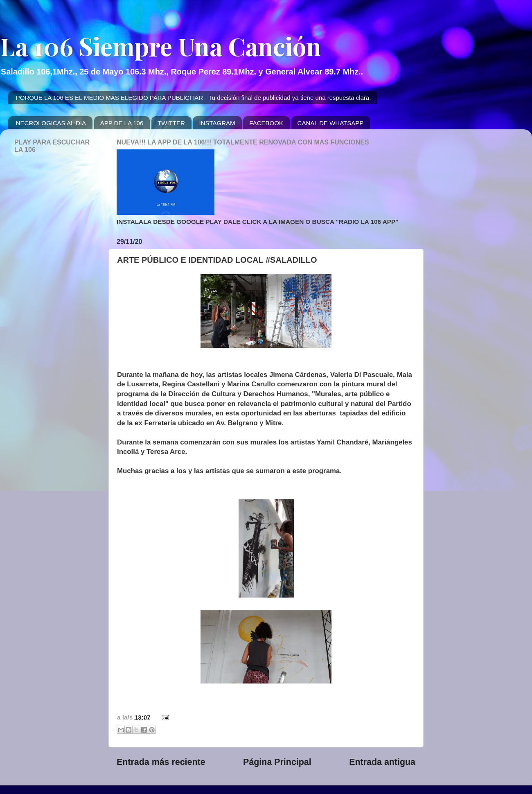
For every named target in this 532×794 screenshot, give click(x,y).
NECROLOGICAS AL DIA (51, 123)
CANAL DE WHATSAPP (331, 123)
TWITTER (171, 123)
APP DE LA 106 (122, 123)
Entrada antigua (382, 762)
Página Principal (277, 762)
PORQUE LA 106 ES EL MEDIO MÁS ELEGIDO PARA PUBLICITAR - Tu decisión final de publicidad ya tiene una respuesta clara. (194, 98)
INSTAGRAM (217, 123)
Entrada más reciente (161, 762)
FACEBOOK (266, 123)
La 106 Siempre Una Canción (161, 46)
